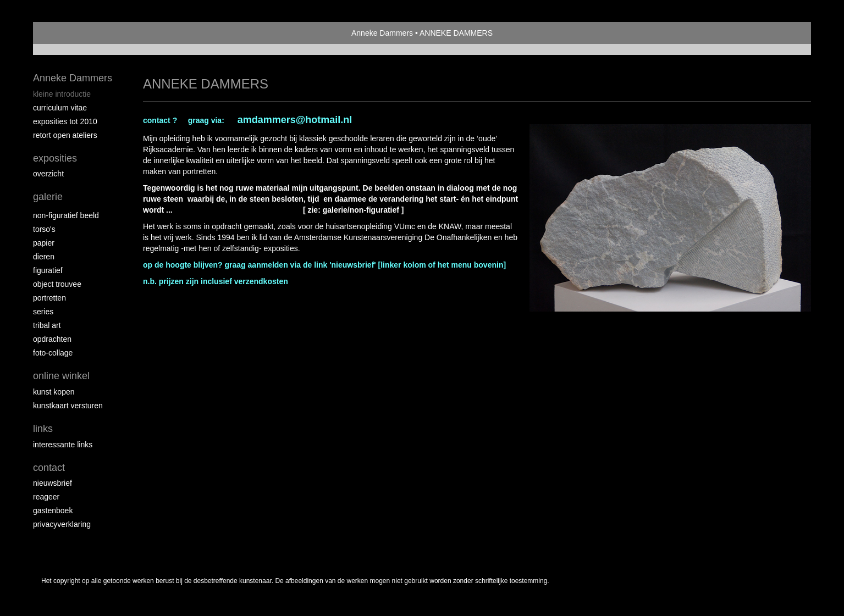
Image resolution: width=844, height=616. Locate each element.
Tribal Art (47, 325)
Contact (49, 468)
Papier (44, 243)
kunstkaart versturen (68, 406)
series (43, 312)
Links (43, 429)
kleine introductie (62, 94)
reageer (46, 497)
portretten (49, 298)
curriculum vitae (60, 108)
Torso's (44, 229)
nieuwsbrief (53, 483)
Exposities (55, 158)
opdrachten (52, 339)
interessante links (63, 445)
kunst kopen (54, 392)
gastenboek (53, 510)
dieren (44, 257)
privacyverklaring (62, 524)
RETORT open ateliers (65, 135)
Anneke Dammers (382, 33)
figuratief (48, 270)
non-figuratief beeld (66, 215)
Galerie (48, 197)
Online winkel (61, 376)
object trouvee (57, 284)
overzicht (48, 174)
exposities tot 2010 (65, 121)
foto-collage (53, 353)
